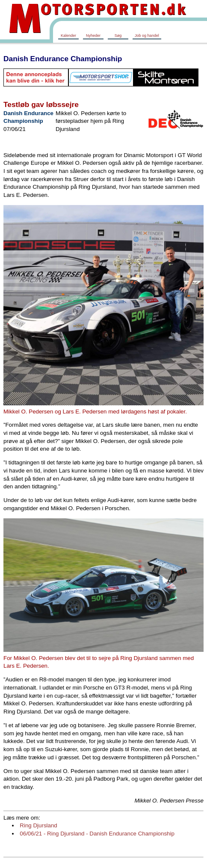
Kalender (68, 36)
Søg (118, 36)
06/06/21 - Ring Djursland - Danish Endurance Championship (97, 834)
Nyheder (93, 36)
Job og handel (147, 36)
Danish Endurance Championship (63, 59)
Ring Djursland (38, 825)
